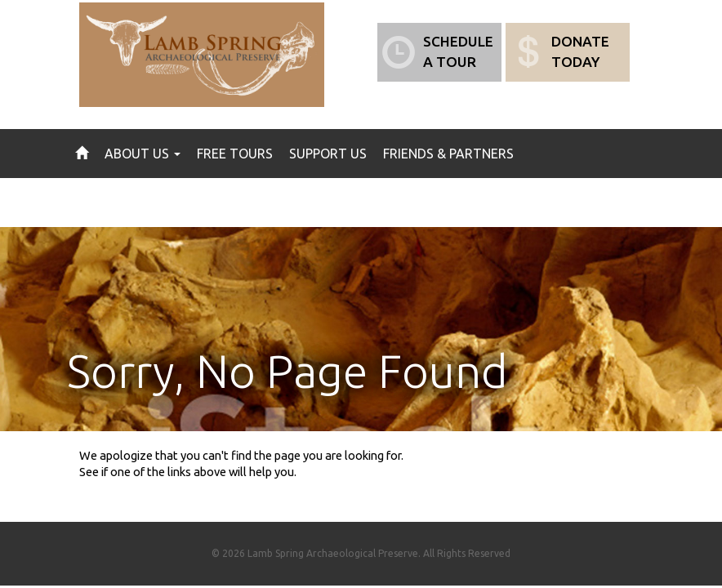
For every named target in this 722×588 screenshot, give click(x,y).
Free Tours (235, 154)
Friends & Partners (448, 154)
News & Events (125, 203)
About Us (143, 154)
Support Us (328, 154)
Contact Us (303, 203)
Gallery (219, 203)
